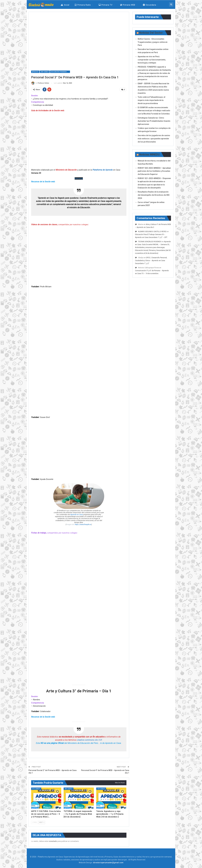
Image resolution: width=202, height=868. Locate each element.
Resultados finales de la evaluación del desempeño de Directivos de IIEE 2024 (154, 195)
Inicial (65, 5)
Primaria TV (106, 5)
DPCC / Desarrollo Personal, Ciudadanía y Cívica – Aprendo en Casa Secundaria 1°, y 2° (151, 260)
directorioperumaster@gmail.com (108, 863)
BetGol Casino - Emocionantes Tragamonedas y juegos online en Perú (153, 42)
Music (35, 72)
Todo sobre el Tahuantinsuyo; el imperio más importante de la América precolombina (151, 100)
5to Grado (36, 789)
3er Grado (45, 72)
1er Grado (101, 789)
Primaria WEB (128, 5)
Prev (35, 822)
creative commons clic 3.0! (89, 740)
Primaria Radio (83, 5)
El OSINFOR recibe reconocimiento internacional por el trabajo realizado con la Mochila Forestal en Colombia (154, 111)
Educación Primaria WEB (61, 72)
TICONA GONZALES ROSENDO (150, 242)
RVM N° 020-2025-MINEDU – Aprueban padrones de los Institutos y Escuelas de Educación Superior (154, 171)
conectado (53, 841)
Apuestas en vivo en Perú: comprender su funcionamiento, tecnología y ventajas (152, 60)
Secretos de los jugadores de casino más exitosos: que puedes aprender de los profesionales (154, 139)
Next (42, 822)
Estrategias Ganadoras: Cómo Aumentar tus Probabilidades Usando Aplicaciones (154, 121)
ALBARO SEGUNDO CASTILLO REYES (152, 231)
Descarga (79, 178)
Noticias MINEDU (149, 154)
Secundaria (149, 5)
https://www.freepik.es (83, 524)
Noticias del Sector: (151, 33)
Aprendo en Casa (77, 514)
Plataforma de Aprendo (103, 170)
